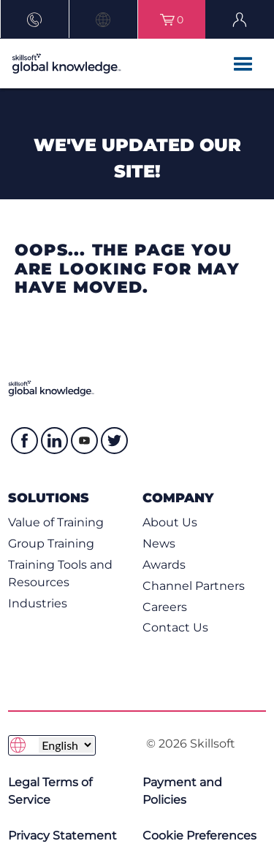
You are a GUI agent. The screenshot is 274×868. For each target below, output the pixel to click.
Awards (164, 565)
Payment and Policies (182, 791)
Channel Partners (194, 586)
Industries (38, 603)
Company (178, 498)
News (159, 544)
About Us (170, 522)
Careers (165, 607)
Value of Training (56, 522)
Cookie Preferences (199, 836)
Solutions (49, 498)
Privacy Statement (62, 836)
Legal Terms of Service (50, 791)
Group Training (51, 544)
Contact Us (175, 627)
